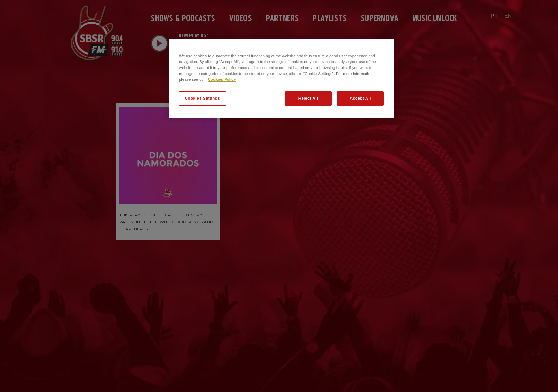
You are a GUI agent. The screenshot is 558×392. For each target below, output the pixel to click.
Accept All (360, 98)
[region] (281, 78)
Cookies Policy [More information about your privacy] (222, 79)
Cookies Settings (202, 98)
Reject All (308, 98)
